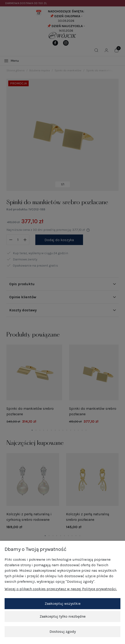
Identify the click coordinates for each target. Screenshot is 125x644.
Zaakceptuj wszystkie (63, 604)
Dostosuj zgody (63, 631)
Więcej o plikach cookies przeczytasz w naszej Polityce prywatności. (61, 589)
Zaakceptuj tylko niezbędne (63, 616)
